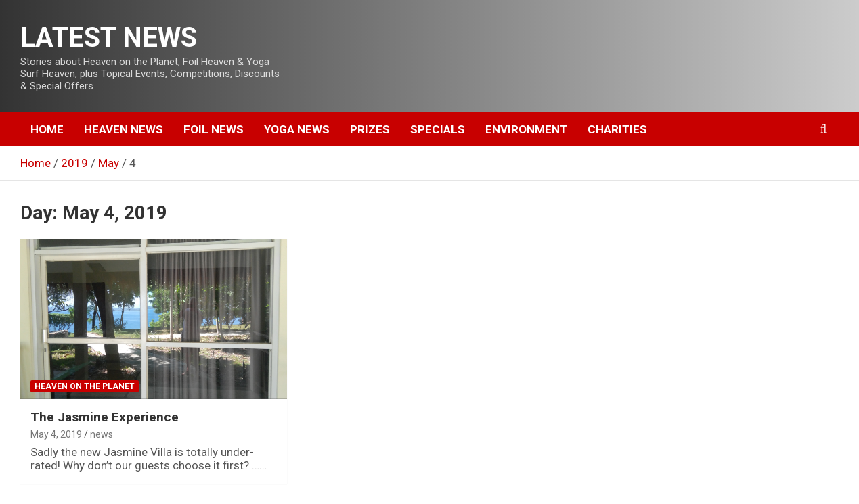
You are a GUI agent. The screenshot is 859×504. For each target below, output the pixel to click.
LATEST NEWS (109, 38)
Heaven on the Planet (85, 386)
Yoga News (297, 129)
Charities (617, 129)
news (102, 434)
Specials (438, 129)
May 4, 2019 (56, 434)
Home (47, 129)
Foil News (214, 129)
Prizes (370, 129)
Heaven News (124, 129)
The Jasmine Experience (105, 417)
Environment (526, 129)
